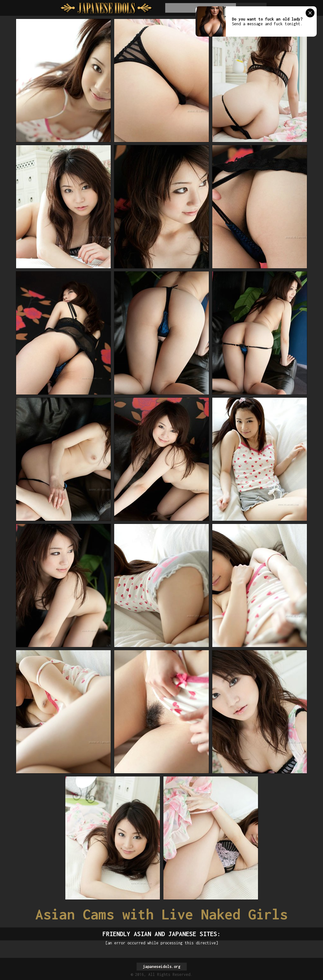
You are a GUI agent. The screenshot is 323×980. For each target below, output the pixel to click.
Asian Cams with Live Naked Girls (161, 914)
